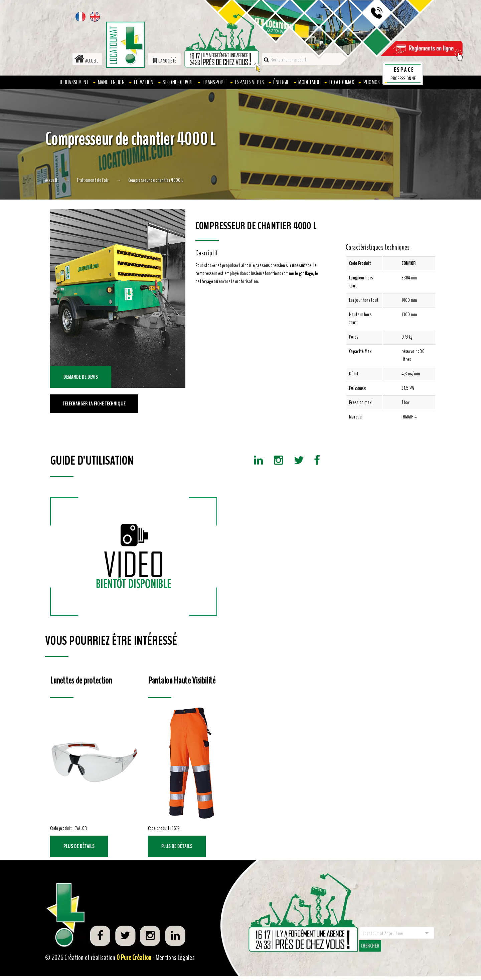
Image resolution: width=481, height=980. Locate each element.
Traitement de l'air (93, 180)
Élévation (144, 82)
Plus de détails (79, 846)
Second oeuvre (178, 82)
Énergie (281, 82)
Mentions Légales (175, 958)
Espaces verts (250, 82)
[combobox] (397, 933)
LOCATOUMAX (342, 82)
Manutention (111, 82)
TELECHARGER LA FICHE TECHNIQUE (94, 404)
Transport (214, 82)
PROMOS (372, 82)
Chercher (370, 946)
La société (165, 61)
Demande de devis (81, 377)
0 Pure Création (134, 958)
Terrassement (74, 82)
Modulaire (309, 82)
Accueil (86, 61)
